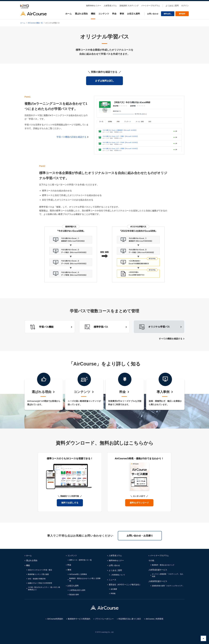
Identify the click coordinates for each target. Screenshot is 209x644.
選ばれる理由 (81, 14)
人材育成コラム (110, 6)
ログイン (185, 6)
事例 (122, 14)
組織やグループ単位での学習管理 (40, 583)
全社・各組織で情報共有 (37, 579)
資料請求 (182, 14)
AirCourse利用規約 (55, 619)
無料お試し (168, 14)
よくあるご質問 (172, 6)
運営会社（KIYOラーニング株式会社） (125, 585)
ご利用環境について (118, 575)
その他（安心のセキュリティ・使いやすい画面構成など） (44, 588)
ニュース (112, 580)
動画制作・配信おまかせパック (163, 565)
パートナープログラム (151, 6)
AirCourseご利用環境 (154, 619)
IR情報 (113, 593)
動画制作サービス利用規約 (79, 619)
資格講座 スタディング (129, 6)
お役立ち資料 (134, 14)
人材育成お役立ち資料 (77, 590)
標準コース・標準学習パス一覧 (81, 560)
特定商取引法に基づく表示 (130, 619)
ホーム (69, 14)
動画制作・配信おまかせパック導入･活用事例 (85, 580)
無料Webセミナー (94, 6)
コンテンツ (104, 14)
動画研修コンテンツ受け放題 (38, 574)
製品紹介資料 (74, 595)
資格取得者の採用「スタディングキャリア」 (168, 586)
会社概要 (114, 589)
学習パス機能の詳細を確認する (71, 137)
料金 (114, 14)
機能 (93, 14)
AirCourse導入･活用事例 (78, 574)
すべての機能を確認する (171, 339)
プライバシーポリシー (104, 619)
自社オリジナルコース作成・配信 (40, 570)
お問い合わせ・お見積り (140, 536)
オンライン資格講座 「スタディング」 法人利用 (168, 575)
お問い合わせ (153, 14)
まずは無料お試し (104, 81)
